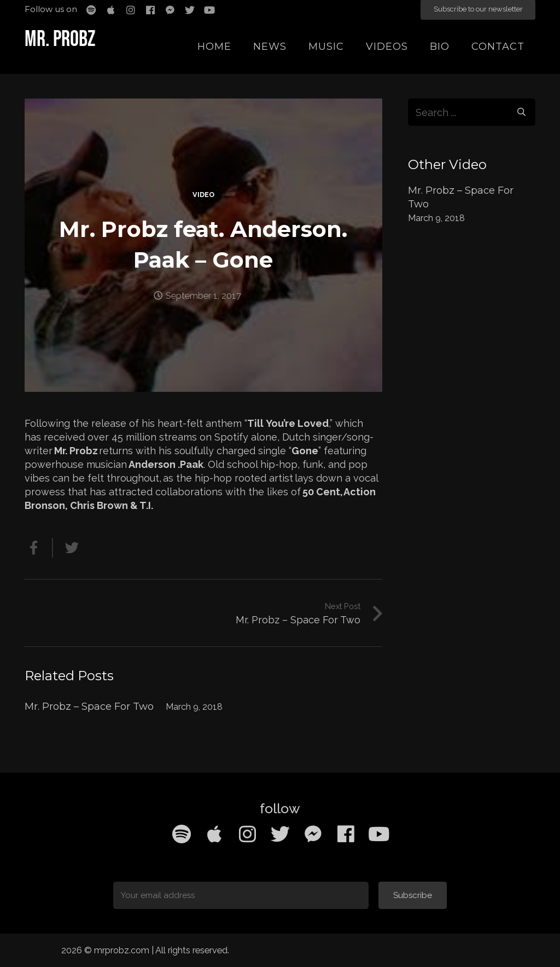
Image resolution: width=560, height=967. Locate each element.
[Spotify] (182, 834)
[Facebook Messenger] (313, 834)
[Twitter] (280, 834)
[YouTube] (378, 834)
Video (203, 195)
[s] (472, 112)
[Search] (522, 112)
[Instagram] (247, 834)
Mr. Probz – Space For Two (89, 707)
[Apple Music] (214, 834)
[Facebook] (346, 834)
